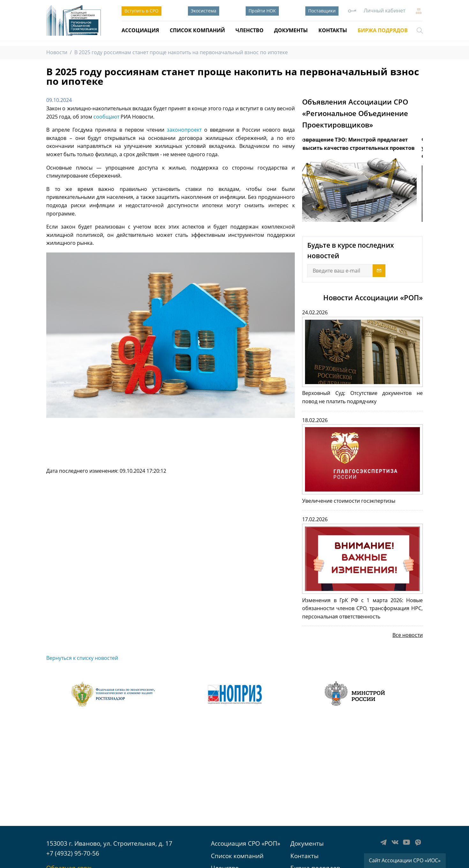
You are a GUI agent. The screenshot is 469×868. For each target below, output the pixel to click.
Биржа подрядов (383, 30)
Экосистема (204, 11)
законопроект (184, 130)
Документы (291, 30)
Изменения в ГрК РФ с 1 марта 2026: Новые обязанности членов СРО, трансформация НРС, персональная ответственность (362, 608)
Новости (57, 52)
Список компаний (197, 30)
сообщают (106, 117)
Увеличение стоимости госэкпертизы (349, 501)
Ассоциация (140, 30)
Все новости (408, 635)
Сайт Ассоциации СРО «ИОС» (405, 860)
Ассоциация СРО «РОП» (246, 843)
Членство (249, 30)
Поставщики (322, 11)
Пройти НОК (262, 11)
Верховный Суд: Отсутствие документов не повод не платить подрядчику (362, 397)
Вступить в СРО (141, 11)
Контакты (333, 30)
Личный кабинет (384, 11)
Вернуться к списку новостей (82, 658)
